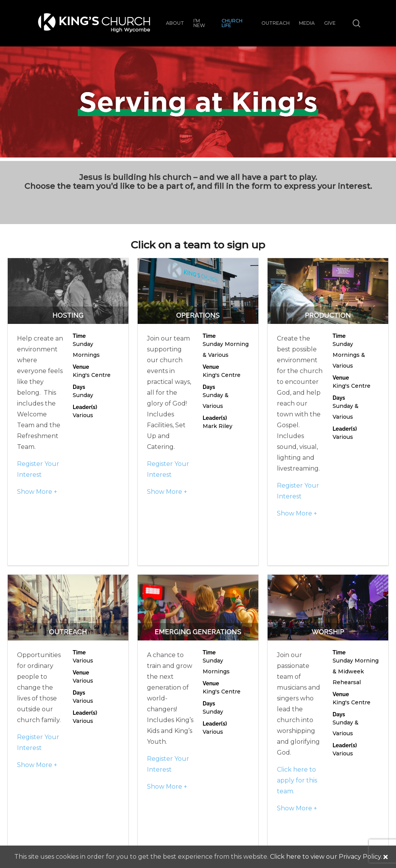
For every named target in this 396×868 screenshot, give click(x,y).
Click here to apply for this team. (297, 780)
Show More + (37, 492)
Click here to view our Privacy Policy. (326, 857)
